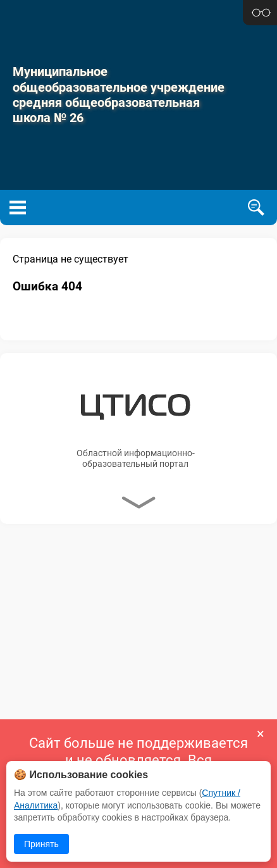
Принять (41, 844)
